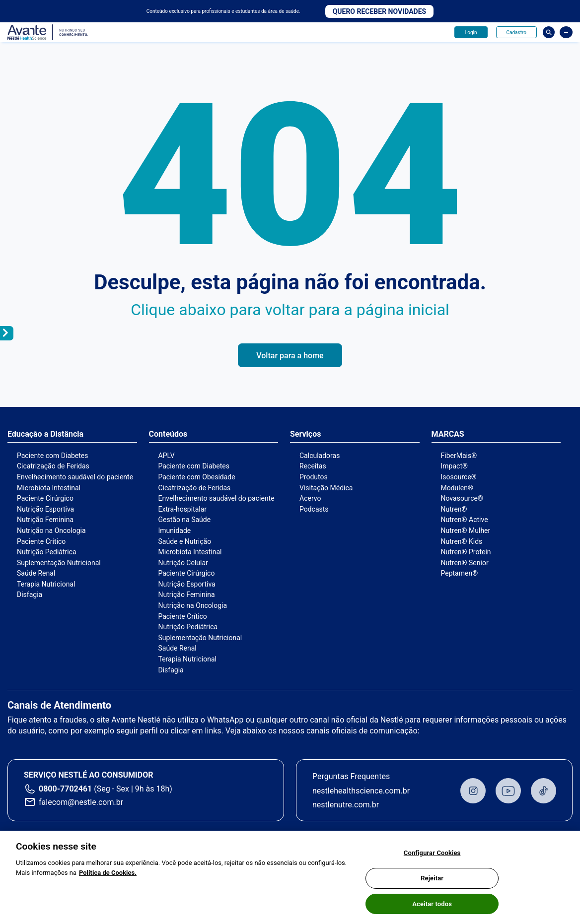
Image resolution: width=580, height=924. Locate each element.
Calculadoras (320, 456)
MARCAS (448, 434)
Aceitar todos (432, 908)
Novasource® (462, 498)
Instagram (473, 791)
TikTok (544, 791)
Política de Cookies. (108, 877)
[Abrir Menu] (566, 32)
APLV (167, 456)
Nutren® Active (465, 520)
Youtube (508, 791)
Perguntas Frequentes (351, 776)
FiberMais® (459, 456)
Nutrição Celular (183, 563)
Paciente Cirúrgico (45, 498)
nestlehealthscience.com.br (361, 791)
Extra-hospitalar (183, 509)
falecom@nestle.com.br (81, 802)
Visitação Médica (326, 488)
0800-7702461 (65, 789)
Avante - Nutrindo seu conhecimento (48, 33)
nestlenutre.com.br (346, 805)
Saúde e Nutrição (185, 541)
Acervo (310, 498)
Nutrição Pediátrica (47, 552)
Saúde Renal (36, 573)
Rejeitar (432, 883)
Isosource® (459, 477)
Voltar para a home (290, 356)
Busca (549, 32)
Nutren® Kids (462, 541)
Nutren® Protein (466, 552)
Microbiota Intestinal (49, 488)
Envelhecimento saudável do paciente (75, 477)
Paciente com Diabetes (53, 456)
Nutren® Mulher (466, 530)
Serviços (305, 434)
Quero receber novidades (380, 11)
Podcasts (314, 509)
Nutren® (454, 509)
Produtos (314, 477)
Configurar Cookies (432, 857)
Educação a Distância (45, 434)
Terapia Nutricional (46, 584)
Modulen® (457, 488)
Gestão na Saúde (185, 520)
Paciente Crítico (41, 541)
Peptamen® (460, 573)
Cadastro (516, 33)
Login (471, 33)
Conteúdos (168, 434)
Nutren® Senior (465, 563)
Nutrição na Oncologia (51, 530)
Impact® (454, 466)
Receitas (313, 466)
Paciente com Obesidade (197, 477)
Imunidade (175, 530)
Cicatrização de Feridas (53, 466)
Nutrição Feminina (45, 520)
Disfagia (30, 594)
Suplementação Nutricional (59, 563)
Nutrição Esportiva (45, 509)
